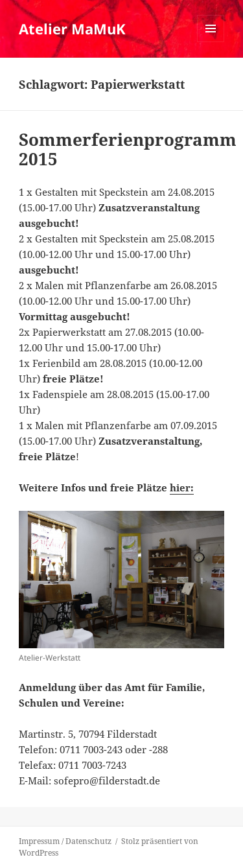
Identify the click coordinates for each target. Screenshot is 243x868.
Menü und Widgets (211, 42)
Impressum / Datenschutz (65, 841)
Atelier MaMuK (72, 29)
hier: (182, 487)
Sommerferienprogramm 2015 (128, 149)
